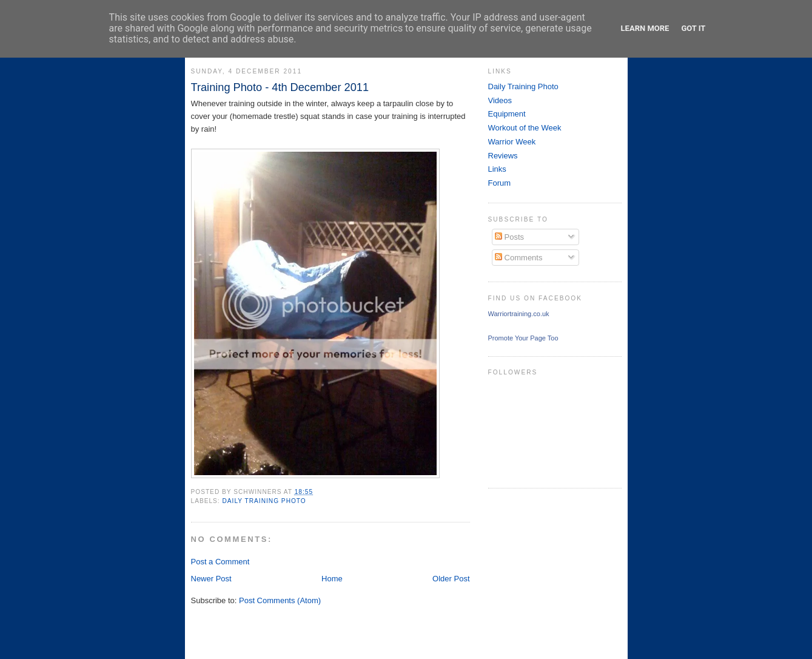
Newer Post (211, 579)
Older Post (451, 579)
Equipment (507, 114)
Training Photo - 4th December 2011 (280, 87)
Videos (500, 100)
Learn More (645, 28)
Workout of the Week (525, 128)
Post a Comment (220, 562)
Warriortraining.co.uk (519, 314)
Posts (509, 237)
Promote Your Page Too (523, 338)
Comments (518, 258)
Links (497, 169)
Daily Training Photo (264, 501)
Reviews (503, 156)
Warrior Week (512, 142)
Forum (500, 183)
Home (332, 579)
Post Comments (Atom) (280, 600)
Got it (693, 28)
